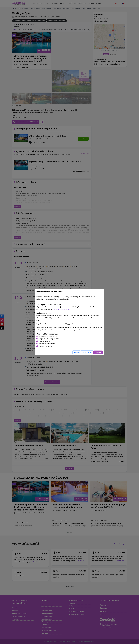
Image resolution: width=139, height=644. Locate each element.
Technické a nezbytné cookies (48, 336)
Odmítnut (77, 352)
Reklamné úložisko (45, 341)
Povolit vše (98, 352)
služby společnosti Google (61, 309)
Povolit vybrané (87, 352)
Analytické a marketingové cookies (49, 339)
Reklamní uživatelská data (47, 344)
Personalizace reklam (45, 346)
